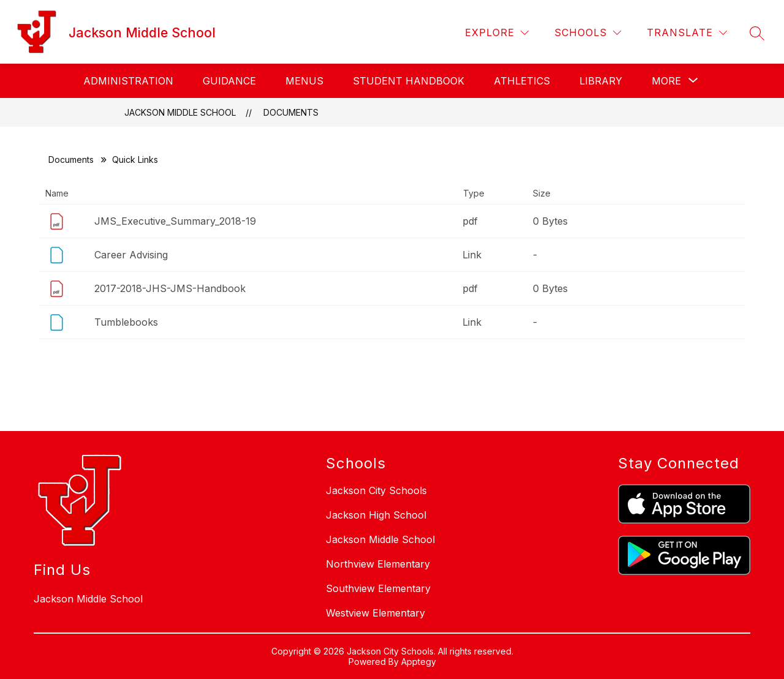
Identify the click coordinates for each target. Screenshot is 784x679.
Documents (291, 112)
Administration (128, 81)
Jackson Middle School (180, 112)
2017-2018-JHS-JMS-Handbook (170, 288)
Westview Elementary (375, 613)
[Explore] (497, 33)
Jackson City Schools (376, 490)
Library (601, 81)
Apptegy (419, 662)
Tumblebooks (126, 322)
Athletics (522, 81)
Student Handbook (409, 81)
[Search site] (757, 33)
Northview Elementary (378, 564)
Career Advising (131, 255)
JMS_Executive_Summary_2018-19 (175, 221)
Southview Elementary (378, 588)
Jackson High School (376, 515)
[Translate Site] (687, 33)
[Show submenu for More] (666, 81)
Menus (304, 81)
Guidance (229, 81)
